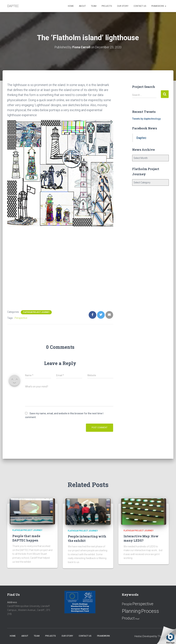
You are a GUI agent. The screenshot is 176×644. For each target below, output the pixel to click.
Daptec (141, 138)
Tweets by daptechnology (146, 119)
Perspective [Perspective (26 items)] (143, 604)
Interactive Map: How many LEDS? (141, 538)
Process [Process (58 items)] (150, 611)
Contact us (140, 6)
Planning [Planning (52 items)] (131, 611)
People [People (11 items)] (127, 604)
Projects (107, 6)
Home (71, 6)
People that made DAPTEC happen (26, 538)
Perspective (21, 318)
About (82, 6)
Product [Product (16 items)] (128, 618)
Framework (159, 6)
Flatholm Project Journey (36, 312)
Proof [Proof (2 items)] (137, 619)
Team (94, 6)
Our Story (123, 6)
